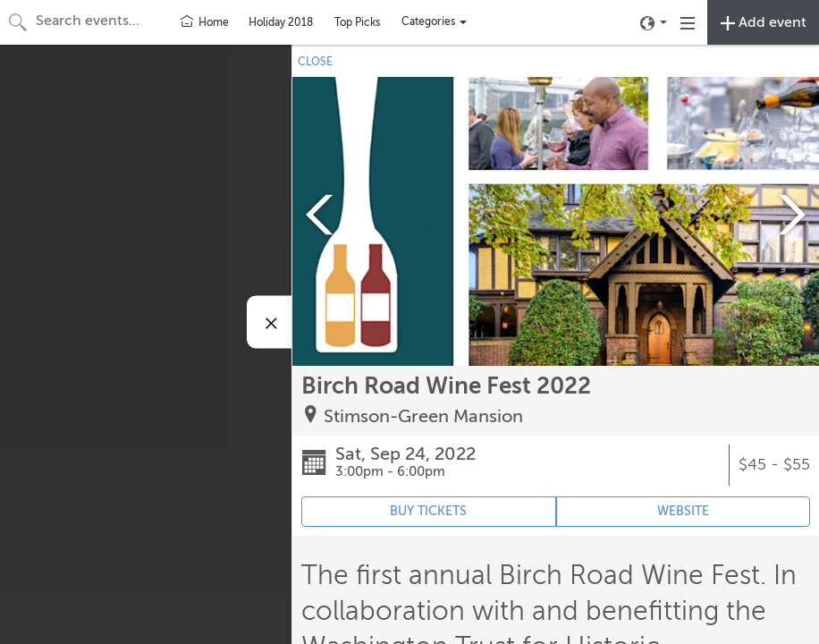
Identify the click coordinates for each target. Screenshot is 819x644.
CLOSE (315, 62)
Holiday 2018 (281, 22)
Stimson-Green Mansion (423, 416)
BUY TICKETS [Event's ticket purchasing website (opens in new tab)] (428, 511)
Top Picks (357, 22)
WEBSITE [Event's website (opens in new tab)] (683, 511)
